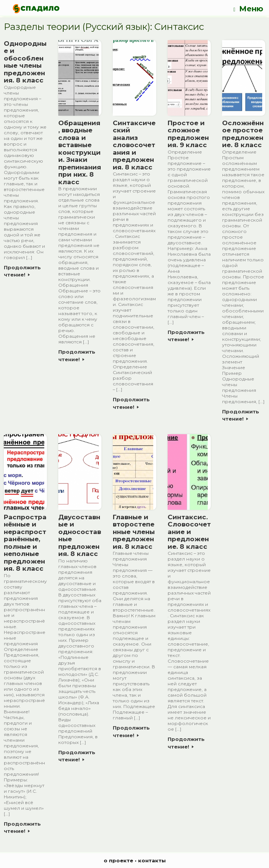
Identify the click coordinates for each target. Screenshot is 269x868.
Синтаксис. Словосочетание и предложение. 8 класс (189, 532)
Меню (248, 9)
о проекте (118, 860)
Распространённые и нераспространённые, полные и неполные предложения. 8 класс (25, 543)
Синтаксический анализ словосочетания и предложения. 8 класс (134, 145)
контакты (152, 860)
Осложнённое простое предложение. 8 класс (243, 134)
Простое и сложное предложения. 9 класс (188, 134)
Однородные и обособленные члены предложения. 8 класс (25, 62)
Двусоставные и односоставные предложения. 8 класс (80, 536)
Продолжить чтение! (22, 271)
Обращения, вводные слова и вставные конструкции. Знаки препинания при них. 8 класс (80, 152)
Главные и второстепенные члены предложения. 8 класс (134, 532)
